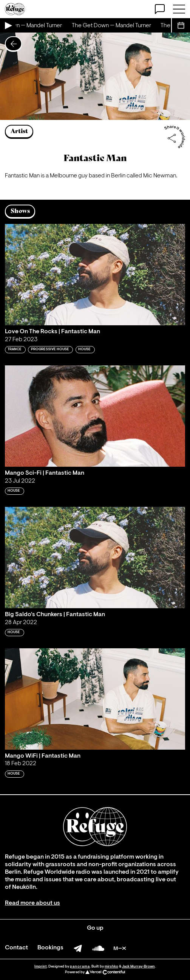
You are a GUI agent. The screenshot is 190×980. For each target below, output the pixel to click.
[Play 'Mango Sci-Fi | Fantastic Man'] (95, 416)
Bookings (50, 948)
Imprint (41, 967)
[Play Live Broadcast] (8, 25)
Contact (16, 948)
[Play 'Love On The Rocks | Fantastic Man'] (95, 275)
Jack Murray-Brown (138, 967)
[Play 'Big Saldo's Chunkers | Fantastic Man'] (95, 558)
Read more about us (32, 903)
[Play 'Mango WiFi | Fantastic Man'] (95, 699)
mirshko (111, 967)
